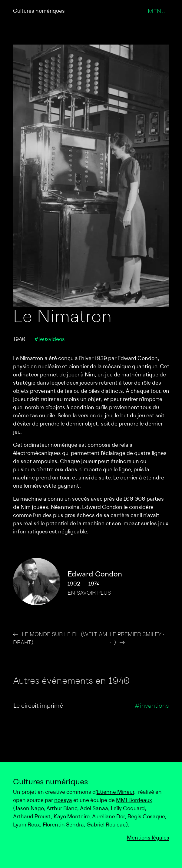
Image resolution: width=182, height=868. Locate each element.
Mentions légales (148, 838)
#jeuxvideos (49, 340)
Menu (157, 12)
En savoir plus (89, 593)
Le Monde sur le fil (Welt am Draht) (60, 639)
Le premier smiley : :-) (137, 639)
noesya (63, 801)
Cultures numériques (39, 11)
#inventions (152, 706)
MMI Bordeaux (134, 801)
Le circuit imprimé (38, 706)
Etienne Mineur (115, 792)
